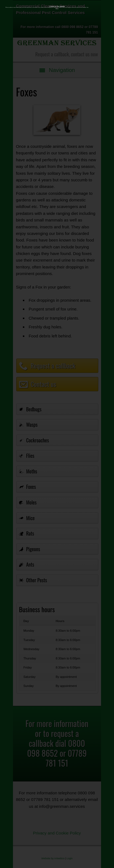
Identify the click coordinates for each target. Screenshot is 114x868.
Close (57, 9)
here (88, 7)
